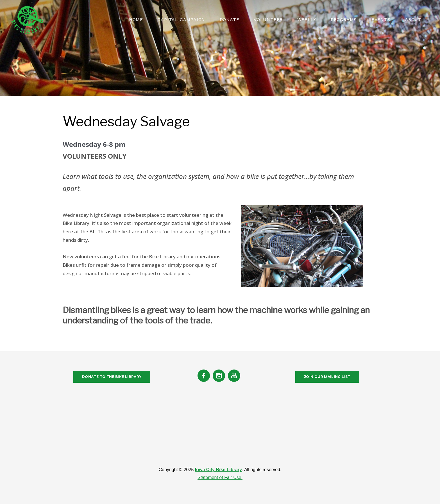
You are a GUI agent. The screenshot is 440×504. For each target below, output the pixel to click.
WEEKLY (307, 20)
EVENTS (381, 20)
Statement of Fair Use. (220, 477)
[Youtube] (234, 376)
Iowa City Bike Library (218, 470)
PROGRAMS (344, 20)
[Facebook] (204, 376)
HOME (136, 20)
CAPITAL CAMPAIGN (181, 20)
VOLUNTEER (268, 20)
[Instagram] (219, 376)
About (413, 20)
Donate (230, 20)
